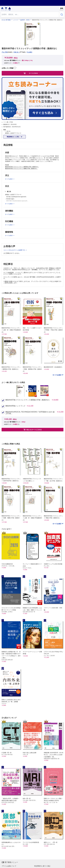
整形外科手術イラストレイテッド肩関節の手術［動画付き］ (28, 400)
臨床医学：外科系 (25, 20)
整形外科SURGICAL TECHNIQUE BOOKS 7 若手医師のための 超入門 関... (30, 413)
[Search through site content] (30, 14)
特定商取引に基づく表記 (42, 866)
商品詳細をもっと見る (13, 137)
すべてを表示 (57, 375)
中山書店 (30, 52)
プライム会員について (9, 866)
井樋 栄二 (16, 52)
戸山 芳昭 (5, 52)
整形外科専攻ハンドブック (15, 406)
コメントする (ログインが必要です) (14, 250)
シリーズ (15, 20)
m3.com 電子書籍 (6, 20)
